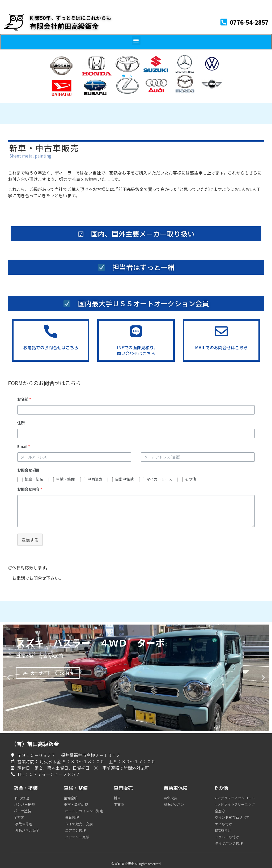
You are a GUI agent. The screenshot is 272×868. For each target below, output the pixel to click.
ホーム (127, 76)
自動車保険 (124, 479)
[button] (136, 40)
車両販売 (95, 479)
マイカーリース (159, 479)
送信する (30, 540)
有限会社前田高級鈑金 (64, 26)
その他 (190, 479)
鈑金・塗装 (34, 479)
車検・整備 (65, 479)
